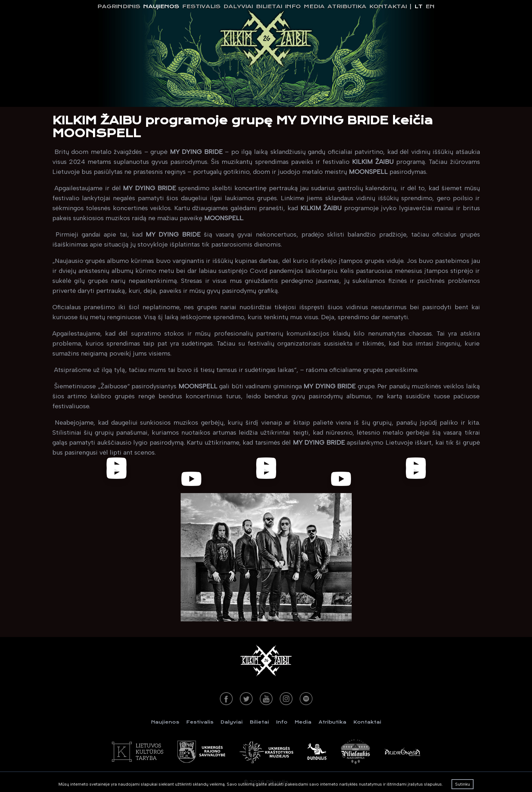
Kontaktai (388, 6)
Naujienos (161, 6)
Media (314, 6)
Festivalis (201, 6)
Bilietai (269, 6)
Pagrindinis (119, 6)
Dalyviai (238, 6)
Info (293, 6)
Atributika (347, 6)
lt (419, 6)
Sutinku (463, 784)
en (430, 6)
